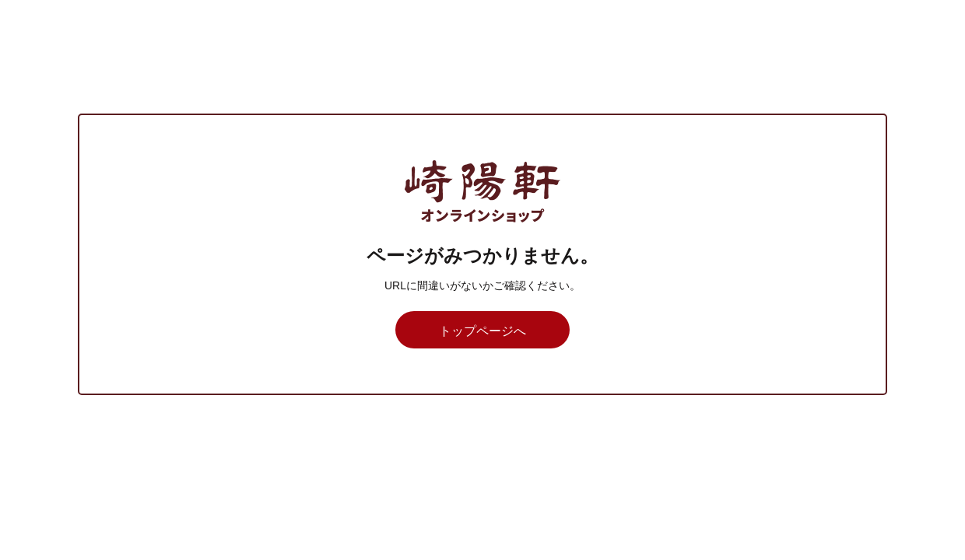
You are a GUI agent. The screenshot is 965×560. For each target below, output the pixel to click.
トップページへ (482, 331)
